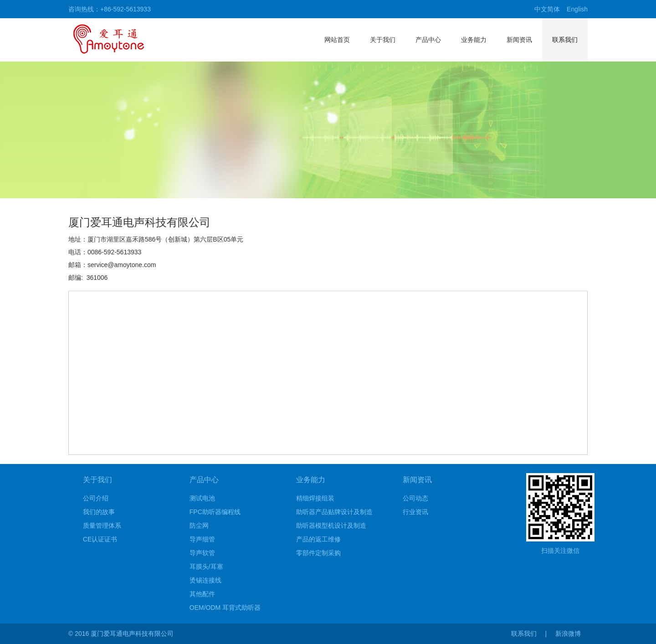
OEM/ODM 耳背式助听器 (225, 608)
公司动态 (415, 498)
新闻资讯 (519, 40)
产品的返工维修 (318, 539)
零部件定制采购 (318, 553)
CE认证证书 (100, 539)
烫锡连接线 (205, 580)
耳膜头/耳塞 (206, 567)
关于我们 (383, 40)
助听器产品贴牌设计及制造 (334, 512)
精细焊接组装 (315, 498)
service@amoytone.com (122, 265)
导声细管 (202, 539)
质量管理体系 (102, 526)
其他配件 (202, 594)
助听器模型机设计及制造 (331, 526)
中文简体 (547, 9)
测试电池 (202, 498)
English (577, 9)
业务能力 (474, 40)
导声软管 (202, 553)
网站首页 (337, 40)
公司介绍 (96, 498)
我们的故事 (99, 512)
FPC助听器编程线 (215, 512)
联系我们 (565, 40)
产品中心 (428, 40)
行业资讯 (415, 512)
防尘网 (199, 526)
